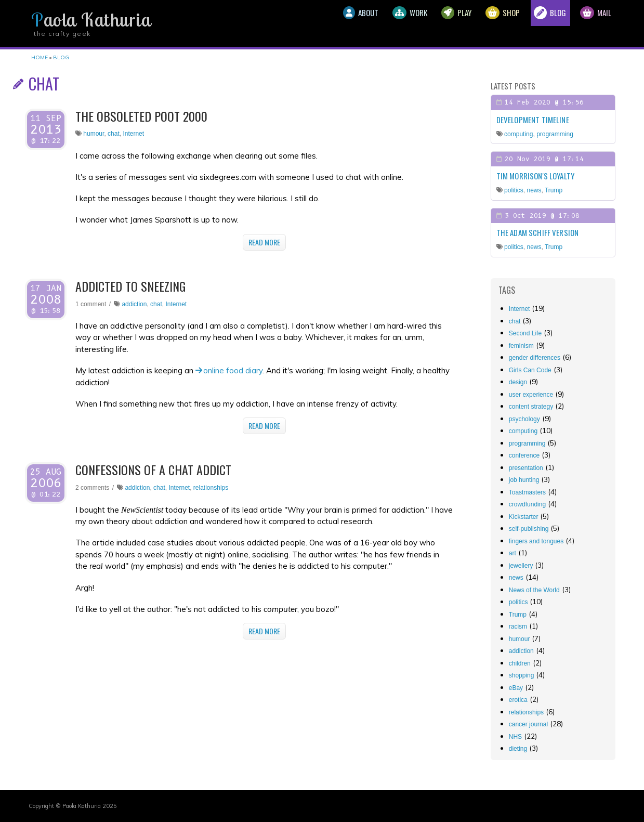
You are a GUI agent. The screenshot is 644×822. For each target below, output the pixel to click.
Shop (481, 23)
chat (114, 134)
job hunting (524, 480)
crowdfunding (527, 504)
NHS (515, 737)
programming (555, 134)
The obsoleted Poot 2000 (141, 116)
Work (370, 23)
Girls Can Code (530, 370)
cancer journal (528, 724)
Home (40, 57)
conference (524, 455)
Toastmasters (527, 492)
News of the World (534, 590)
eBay (516, 688)
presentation (526, 468)
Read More (264, 242)
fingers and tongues (536, 541)
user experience (531, 395)
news (534, 190)
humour (94, 134)
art (512, 553)
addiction (134, 304)
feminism (521, 346)
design (518, 382)
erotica (518, 700)
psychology (524, 419)
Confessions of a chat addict (153, 469)
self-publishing (529, 529)
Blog (537, 23)
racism (518, 627)
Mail (591, 23)
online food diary (233, 370)
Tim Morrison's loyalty (535, 176)
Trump (554, 190)
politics (514, 190)
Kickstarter (524, 517)
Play (426, 23)
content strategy (531, 407)
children (520, 663)
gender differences (535, 358)
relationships (211, 488)
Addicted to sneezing (130, 286)
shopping (522, 675)
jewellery (521, 566)
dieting (518, 749)
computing (518, 134)
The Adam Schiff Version (537, 232)
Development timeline (533, 120)
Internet (133, 134)
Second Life (525, 333)
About (312, 23)
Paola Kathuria (91, 20)
